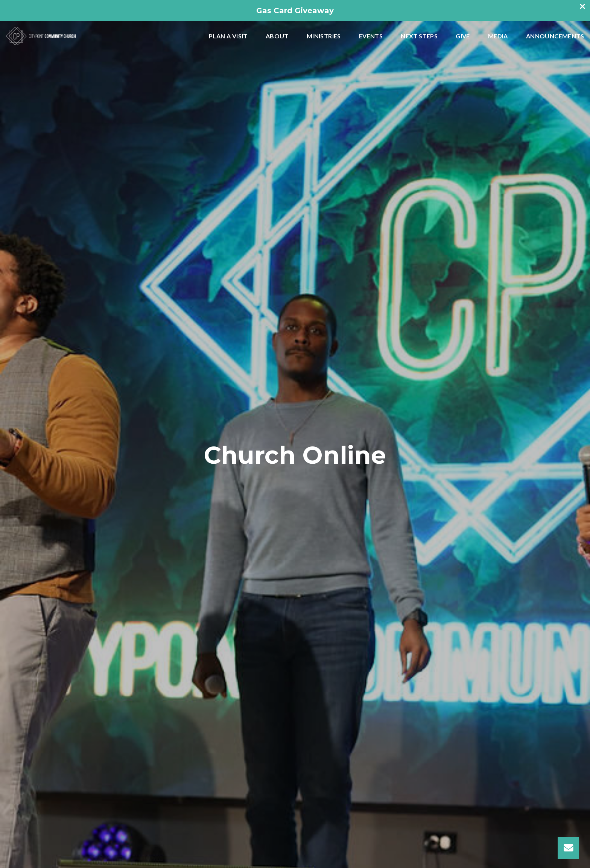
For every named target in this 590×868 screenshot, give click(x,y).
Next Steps (419, 36)
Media (498, 36)
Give (463, 36)
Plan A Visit (228, 36)
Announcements (555, 36)
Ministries (324, 36)
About (277, 36)
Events (371, 36)
